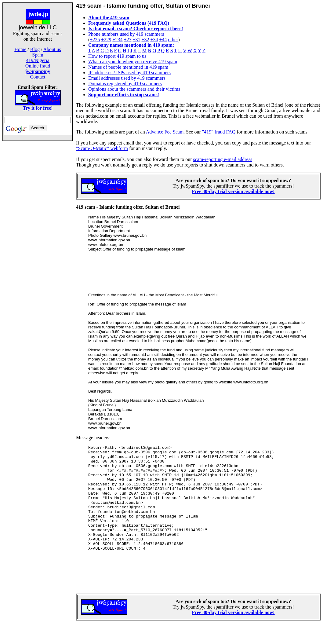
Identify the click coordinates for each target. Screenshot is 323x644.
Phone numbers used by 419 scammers (126, 34)
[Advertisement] (38, 238)
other (173, 40)
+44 (163, 40)
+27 (127, 40)
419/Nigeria (38, 60)
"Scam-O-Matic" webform (102, 148)
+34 (154, 40)
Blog (35, 49)
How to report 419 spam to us (117, 56)
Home (20, 49)
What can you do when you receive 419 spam (133, 62)
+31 (136, 40)
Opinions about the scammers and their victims (134, 89)
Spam (38, 55)
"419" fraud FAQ (219, 132)
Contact (38, 77)
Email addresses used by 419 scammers (127, 78)
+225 (95, 40)
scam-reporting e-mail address (223, 159)
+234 (117, 40)
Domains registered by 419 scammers (125, 84)
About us (52, 49)
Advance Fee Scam (165, 132)
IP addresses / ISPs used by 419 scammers (129, 73)
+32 (145, 40)
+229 (106, 40)
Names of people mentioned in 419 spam (128, 67)
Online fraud (38, 66)
